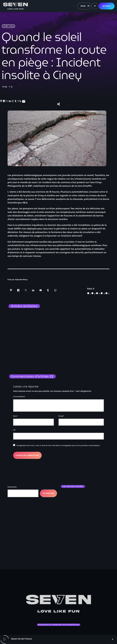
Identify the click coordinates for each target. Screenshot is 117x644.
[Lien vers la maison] (15, 6)
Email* (61, 416)
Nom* (16, 416)
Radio (107, 6)
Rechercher (12, 487)
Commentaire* (19, 397)
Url (14, 430)
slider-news (9, 26)
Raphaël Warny (21, 280)
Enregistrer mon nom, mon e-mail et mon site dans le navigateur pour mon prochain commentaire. (58, 445)
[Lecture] (95, 6)
